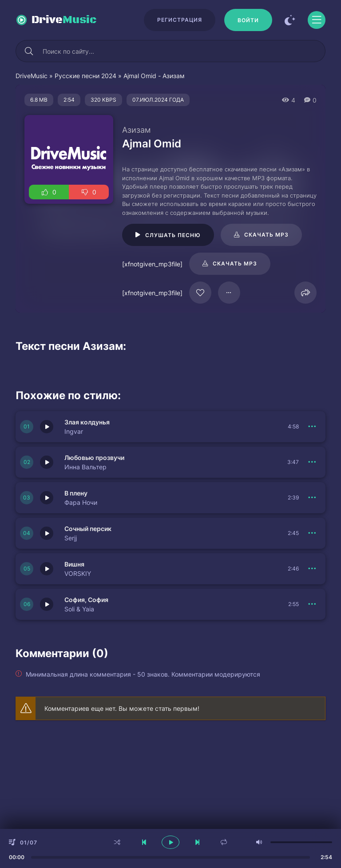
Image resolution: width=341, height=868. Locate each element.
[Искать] (29, 51)
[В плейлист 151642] (312, 462)
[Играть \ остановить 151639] (47, 569)
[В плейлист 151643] (312, 427)
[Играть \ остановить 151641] (47, 498)
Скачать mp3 (266, 235)
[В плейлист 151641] (312, 498)
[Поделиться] (305, 293)
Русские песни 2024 (85, 76)
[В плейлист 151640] (312, 533)
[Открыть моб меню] (317, 20)
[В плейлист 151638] (312, 604)
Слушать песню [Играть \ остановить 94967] (173, 235)
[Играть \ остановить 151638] (47, 604)
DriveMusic (32, 76)
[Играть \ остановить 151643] (47, 427)
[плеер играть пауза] (170, 842)
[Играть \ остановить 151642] (47, 462)
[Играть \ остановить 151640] (47, 533)
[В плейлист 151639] (312, 569)
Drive (64, 20)
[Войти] (248, 20)
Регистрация (180, 20)
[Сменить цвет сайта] (290, 20)
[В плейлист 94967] (229, 293)
